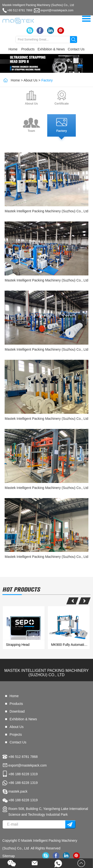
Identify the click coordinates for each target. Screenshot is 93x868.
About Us (31, 80)
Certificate (62, 104)
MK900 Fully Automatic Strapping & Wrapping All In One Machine (70, 645)
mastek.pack (18, 791)
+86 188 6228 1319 (23, 783)
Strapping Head (18, 645)
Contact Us (76, 49)
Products (28, 49)
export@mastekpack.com (57, 10)
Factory (47, 80)
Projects (16, 734)
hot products (21, 590)
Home (13, 49)
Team (31, 131)
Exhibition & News (51, 49)
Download (17, 711)
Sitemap (9, 856)
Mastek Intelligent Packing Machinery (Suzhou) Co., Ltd (47, 211)
